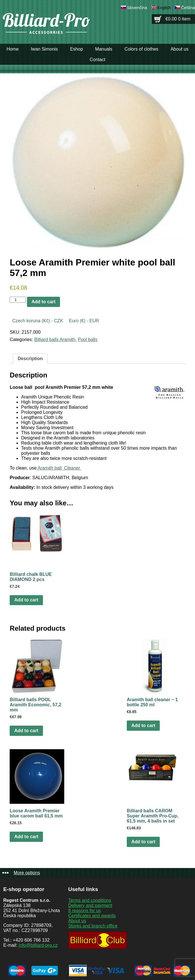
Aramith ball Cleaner (59, 468)
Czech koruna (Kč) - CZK (38, 321)
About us (180, 49)
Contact (97, 60)
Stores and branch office (93, 926)
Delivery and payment (90, 905)
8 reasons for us (85, 911)
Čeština (188, 8)
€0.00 (178, 19)
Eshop (76, 49)
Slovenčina (137, 8)
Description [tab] (30, 359)
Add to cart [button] (26, 600)
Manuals (104, 49)
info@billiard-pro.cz (38, 945)
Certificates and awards (92, 916)
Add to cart (43, 302)
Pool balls (88, 340)
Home (13, 49)
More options (27, 873)
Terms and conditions (90, 900)
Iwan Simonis (44, 49)
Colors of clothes (141, 49)
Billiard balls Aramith (55, 340)
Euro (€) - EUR (84, 321)
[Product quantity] (18, 300)
